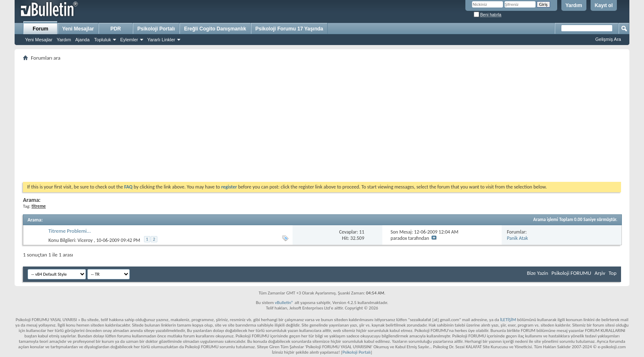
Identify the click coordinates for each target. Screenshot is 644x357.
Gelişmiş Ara (608, 39)
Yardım (574, 5)
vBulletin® (284, 303)
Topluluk (103, 40)
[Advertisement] (273, 121)
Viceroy (85, 240)
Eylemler (129, 40)
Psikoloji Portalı (156, 29)
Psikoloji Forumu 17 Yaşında (289, 29)
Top (612, 273)
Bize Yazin (537, 273)
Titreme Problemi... (70, 231)
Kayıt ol (604, 5)
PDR (115, 29)
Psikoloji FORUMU (571, 273)
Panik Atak (517, 238)
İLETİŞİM (508, 320)
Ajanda (82, 40)
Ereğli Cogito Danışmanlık (215, 29)
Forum (40, 29)
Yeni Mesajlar (39, 40)
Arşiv (600, 273)
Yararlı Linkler (161, 40)
